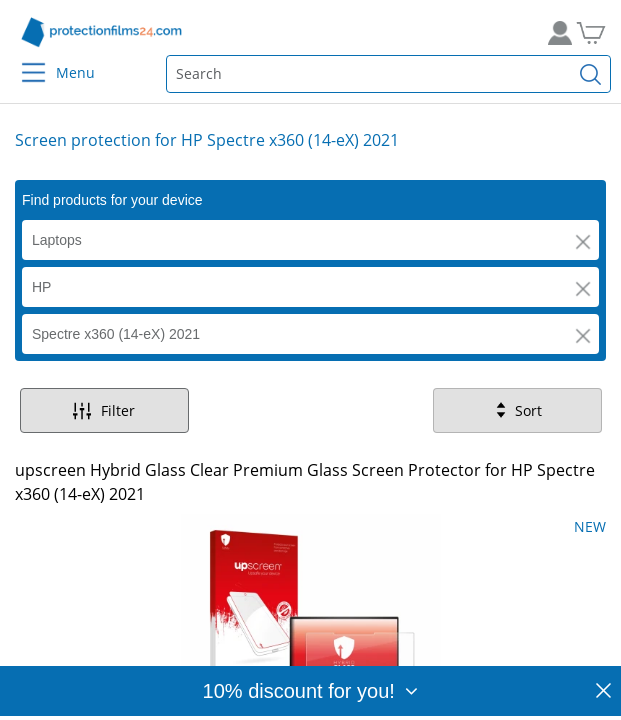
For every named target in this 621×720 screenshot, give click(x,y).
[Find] (591, 74)
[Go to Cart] (598, 32)
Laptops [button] (57, 240)
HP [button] (41, 287)
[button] (583, 242)
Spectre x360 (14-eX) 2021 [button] (116, 334)
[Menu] (21, 59)
